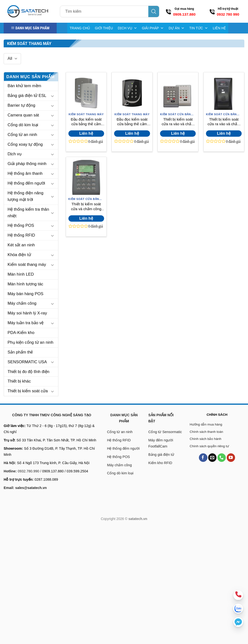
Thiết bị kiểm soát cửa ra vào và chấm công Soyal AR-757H (178, 122)
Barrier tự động (21, 105)
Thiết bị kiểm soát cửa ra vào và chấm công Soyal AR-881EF (224, 122)
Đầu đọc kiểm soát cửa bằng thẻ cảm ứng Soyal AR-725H (132, 122)
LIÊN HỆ (219, 28)
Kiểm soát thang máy (27, 265)
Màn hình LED (21, 274)
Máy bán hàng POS (25, 294)
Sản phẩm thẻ (20, 352)
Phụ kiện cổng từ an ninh (30, 342)
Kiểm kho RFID (160, 463)
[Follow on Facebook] (203, 458)
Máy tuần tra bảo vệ (26, 323)
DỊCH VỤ (127, 28)
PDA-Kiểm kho (21, 333)
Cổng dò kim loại (23, 125)
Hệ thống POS (21, 225)
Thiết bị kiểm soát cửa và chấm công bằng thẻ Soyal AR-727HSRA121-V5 (86, 207)
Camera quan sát (23, 115)
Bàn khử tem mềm (24, 86)
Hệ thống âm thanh (25, 173)
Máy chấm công (22, 303)
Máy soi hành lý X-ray (27, 313)
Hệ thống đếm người (26, 183)
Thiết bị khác (19, 381)
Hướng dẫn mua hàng (206, 424)
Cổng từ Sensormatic (165, 432)
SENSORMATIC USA (27, 362)
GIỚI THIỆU (104, 28)
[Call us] (222, 458)
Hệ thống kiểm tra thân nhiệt (28, 213)
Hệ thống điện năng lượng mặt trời (26, 196)
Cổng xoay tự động (25, 144)
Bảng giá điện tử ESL (27, 96)
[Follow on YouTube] (231, 458)
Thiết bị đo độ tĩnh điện (28, 372)
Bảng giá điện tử (162, 455)
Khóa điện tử (19, 255)
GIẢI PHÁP (153, 28)
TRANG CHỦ (80, 28)
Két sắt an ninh (21, 245)
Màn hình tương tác (25, 284)
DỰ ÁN (176, 28)
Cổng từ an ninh (22, 135)
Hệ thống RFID (21, 235)
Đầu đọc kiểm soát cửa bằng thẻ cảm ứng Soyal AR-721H (86, 122)
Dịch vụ (15, 154)
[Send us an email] (212, 458)
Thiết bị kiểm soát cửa (28, 391)
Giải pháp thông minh (27, 164)
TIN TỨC (199, 28)
